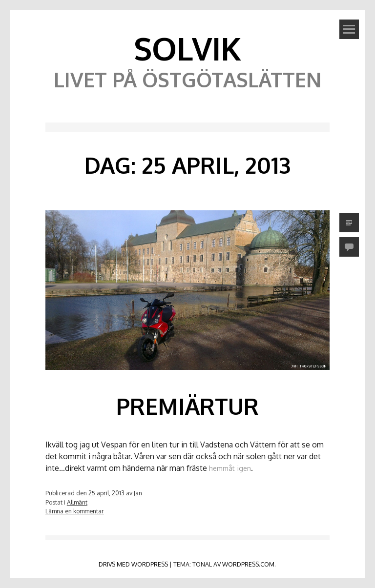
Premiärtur (187, 406)
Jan (138, 493)
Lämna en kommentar (75, 511)
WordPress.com (248, 564)
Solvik (187, 48)
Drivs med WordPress (133, 564)
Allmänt (77, 502)
